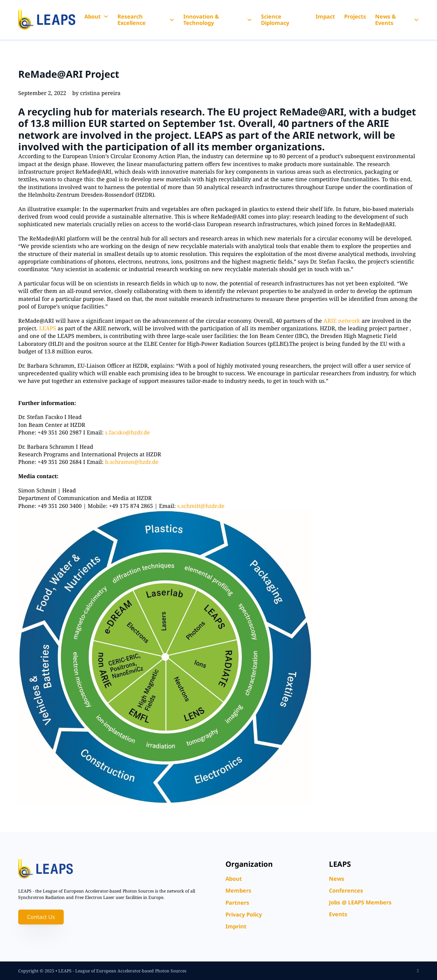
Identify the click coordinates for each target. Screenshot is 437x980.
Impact (325, 16)
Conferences (346, 890)
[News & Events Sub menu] (416, 20)
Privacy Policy (244, 914)
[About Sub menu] (106, 16)
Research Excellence (132, 20)
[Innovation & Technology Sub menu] (249, 20)
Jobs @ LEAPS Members (360, 902)
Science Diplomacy (275, 20)
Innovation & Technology (201, 20)
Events (338, 914)
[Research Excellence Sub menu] (172, 20)
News (337, 879)
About (93, 16)
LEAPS (210, 135)
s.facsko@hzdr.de (127, 432)
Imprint (236, 926)
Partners (237, 903)
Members (238, 890)
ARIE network (342, 321)
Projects (355, 16)
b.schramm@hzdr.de (132, 462)
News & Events (386, 20)
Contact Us (41, 917)
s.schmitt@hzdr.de (201, 506)
